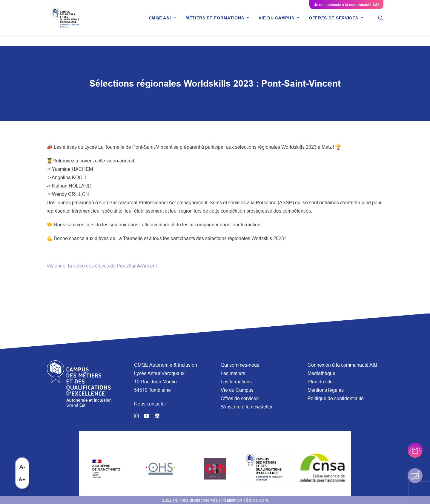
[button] (381, 23)
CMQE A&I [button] (162, 23)
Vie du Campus (237, 390)
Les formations (236, 382)
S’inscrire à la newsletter (247, 407)
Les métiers (233, 373)
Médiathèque (321, 373)
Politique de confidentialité (336, 398)
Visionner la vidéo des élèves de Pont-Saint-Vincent (102, 266)
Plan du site (320, 382)
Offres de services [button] (336, 23)
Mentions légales (326, 390)
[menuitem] (162, 23)
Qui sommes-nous (240, 365)
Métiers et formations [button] (217, 23)
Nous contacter (150, 404)
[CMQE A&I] (67, 23)
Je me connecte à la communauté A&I (346, 5)
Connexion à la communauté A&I (342, 365)
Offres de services (240, 398)
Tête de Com (256, 500)
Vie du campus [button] (279, 23)
